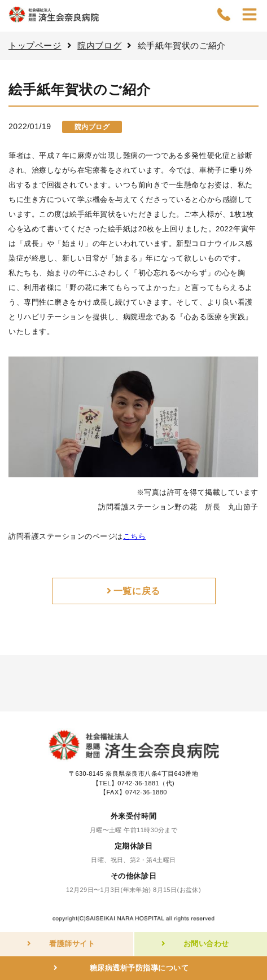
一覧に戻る (137, 591)
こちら (135, 536)
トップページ (35, 45)
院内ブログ (99, 45)
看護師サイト (72, 944)
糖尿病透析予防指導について (139, 968)
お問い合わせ (206, 944)
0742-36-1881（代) (146, 783)
